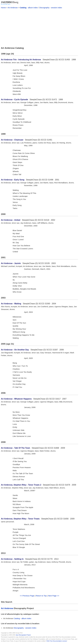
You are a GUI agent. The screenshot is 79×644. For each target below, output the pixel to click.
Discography (44, 8)
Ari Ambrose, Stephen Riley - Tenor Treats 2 (21, 485)
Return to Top (41, 596)
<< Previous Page (27, 596)
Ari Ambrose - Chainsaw (12, 140)
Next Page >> (54, 596)
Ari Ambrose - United (11, 220)
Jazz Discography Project (23, 635)
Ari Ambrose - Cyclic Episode (14, 100)
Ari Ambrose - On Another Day (15, 350)
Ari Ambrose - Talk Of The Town (16, 448)
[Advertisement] (39, 27)
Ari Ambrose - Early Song (13, 180)
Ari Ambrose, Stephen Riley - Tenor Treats (20, 519)
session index (57, 8)
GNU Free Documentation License (57, 641)
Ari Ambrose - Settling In (12, 559)
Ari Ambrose (13, 8)
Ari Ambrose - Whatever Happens (16, 399)
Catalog (23, 8)
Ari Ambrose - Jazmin (11, 263)
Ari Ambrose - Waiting (11, 304)
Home (3, 8)
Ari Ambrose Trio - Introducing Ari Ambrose (21, 60)
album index (33, 8)
